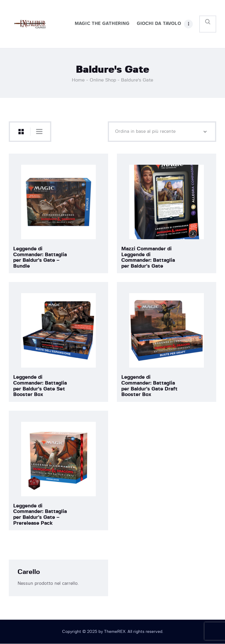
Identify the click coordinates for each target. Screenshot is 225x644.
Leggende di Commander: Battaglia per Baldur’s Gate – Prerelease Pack (40, 514)
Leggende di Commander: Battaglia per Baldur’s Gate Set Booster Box (40, 386)
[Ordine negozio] (162, 132)
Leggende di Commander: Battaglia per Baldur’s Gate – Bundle (40, 257)
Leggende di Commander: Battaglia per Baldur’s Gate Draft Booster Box (149, 386)
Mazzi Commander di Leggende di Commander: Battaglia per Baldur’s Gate (148, 257)
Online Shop (103, 80)
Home (78, 80)
